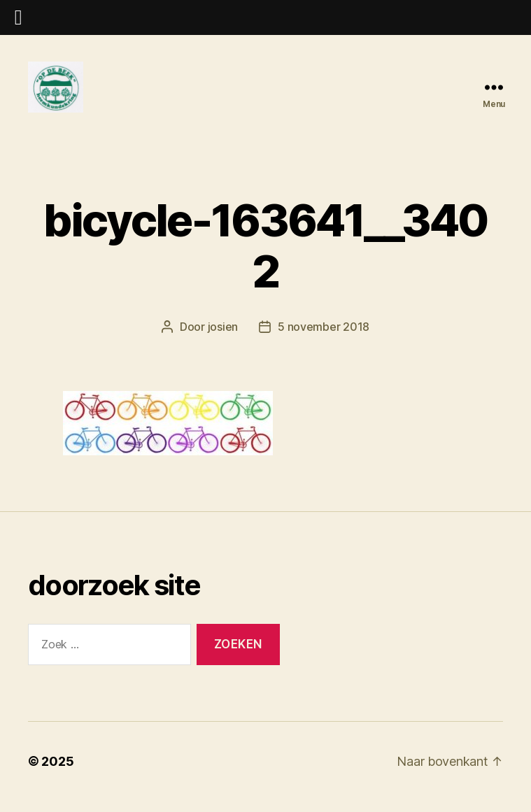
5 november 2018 (324, 339)
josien (223, 339)
